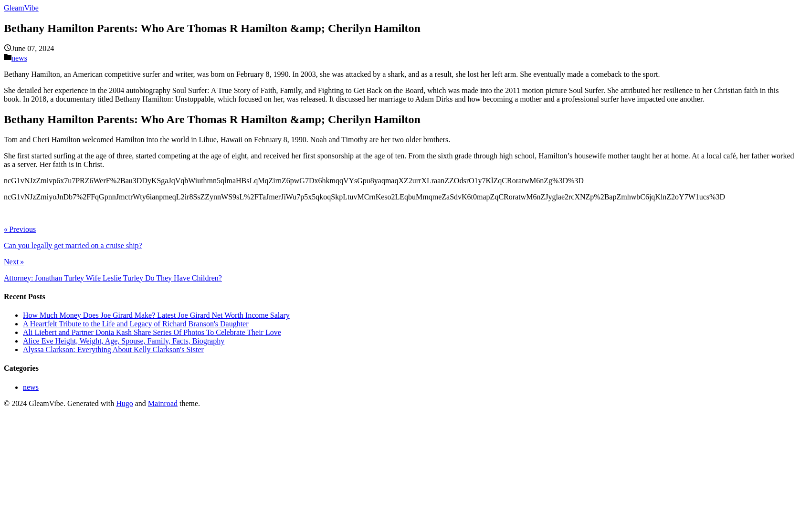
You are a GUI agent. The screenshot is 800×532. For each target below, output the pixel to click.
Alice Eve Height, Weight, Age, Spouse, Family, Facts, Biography (124, 341)
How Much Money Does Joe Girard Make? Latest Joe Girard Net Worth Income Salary (156, 315)
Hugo (125, 403)
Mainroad (163, 403)
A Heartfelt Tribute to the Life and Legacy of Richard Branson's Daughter (136, 324)
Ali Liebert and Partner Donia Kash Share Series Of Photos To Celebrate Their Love (152, 332)
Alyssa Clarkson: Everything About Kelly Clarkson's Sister (113, 349)
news (19, 58)
